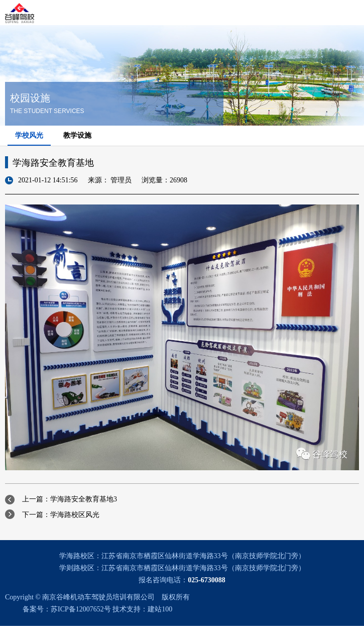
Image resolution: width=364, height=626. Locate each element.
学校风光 (29, 135)
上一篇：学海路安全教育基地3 (70, 499)
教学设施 (77, 135)
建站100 (160, 609)
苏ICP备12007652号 (81, 609)
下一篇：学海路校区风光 (61, 515)
